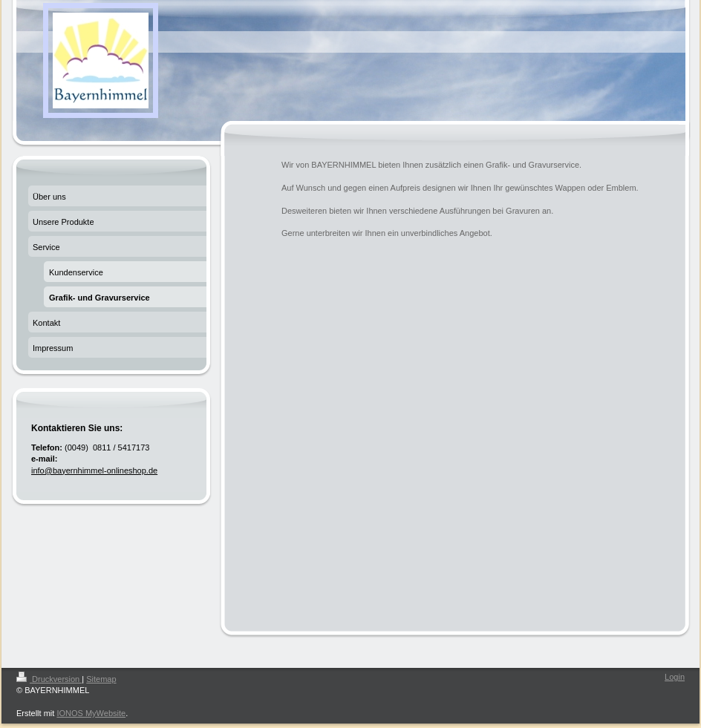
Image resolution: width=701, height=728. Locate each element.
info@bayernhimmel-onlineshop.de (94, 470)
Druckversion (49, 679)
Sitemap (101, 679)
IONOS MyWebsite (91, 713)
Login (675, 677)
